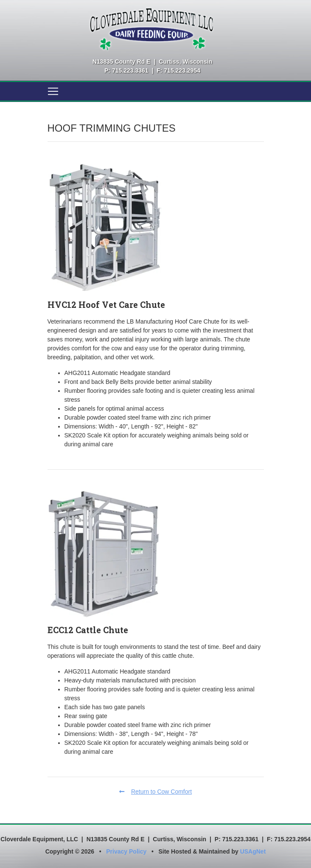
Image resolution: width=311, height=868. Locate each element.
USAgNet (253, 851)
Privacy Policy (126, 851)
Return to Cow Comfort (155, 792)
